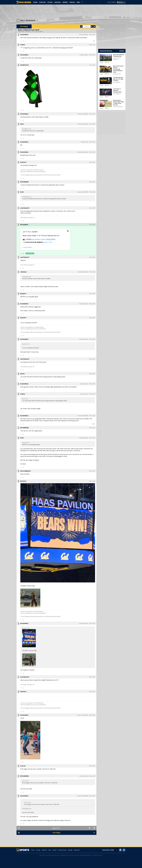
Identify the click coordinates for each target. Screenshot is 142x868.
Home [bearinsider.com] (33, 850)
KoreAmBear (24, 35)
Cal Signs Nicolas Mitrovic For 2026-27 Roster (118, 79)
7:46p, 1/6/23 (92, 374)
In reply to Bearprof (84, 304)
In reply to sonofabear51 (82, 715)
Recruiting (42, 2)
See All (122, 51)
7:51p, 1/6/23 (92, 394)
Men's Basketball (28, 20)
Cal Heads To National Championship (117, 90)
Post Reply (24, 26)
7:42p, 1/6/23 (92, 304)
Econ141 (23, 766)
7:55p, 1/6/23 (92, 471)
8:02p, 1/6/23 (92, 715)
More (78, 2)
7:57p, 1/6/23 (92, 623)
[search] (82, 2)
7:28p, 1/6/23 (92, 152)
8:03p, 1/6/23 (92, 766)
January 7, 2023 (48, 242)
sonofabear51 (25, 208)
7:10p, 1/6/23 (92, 55)
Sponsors (72, 2)
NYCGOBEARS (24, 182)
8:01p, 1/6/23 (92, 692)
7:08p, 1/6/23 (92, 45)
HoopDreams (24, 65)
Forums (35, 2)
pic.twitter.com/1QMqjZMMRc (44, 239)
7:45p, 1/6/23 (92, 359)
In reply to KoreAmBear (83, 114)
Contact (54, 850)
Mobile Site (77, 850)
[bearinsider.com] (24, 3)
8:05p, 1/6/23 (92, 776)
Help (50, 850)
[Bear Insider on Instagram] (124, 850)
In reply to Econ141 (84, 776)
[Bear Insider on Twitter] (117, 850)
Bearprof (23, 294)
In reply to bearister (84, 339)
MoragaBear (24, 225)
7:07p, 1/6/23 (92, 35)
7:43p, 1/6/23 (92, 339)
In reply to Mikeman (84, 35)
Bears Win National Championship (119, 55)
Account (38, 850)
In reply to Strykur (84, 55)
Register (114, 2)
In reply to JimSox (84, 384)
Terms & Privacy (62, 850)
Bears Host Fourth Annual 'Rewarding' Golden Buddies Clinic (118, 69)
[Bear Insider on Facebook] (120, 850)
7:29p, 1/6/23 (92, 162)
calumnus (23, 272)
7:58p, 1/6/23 (92, 677)
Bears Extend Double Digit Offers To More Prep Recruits (119, 103)
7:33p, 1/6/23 (92, 257)
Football (50, 2)
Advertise (44, 850)
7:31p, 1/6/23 (92, 208)
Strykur (23, 45)
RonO (22, 124)
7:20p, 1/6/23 (92, 142)
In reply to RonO (84, 142)
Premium (65, 2)
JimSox (22, 374)
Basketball (58, 2)
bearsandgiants (25, 471)
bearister (23, 162)
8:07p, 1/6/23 (92, 796)
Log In (109, 2)
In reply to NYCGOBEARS (83, 192)
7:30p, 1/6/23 (92, 192)
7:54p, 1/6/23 (92, 428)
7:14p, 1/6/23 (92, 124)
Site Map (70, 850)
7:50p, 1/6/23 (92, 384)
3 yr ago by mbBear (38, 32)
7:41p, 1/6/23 (92, 294)
